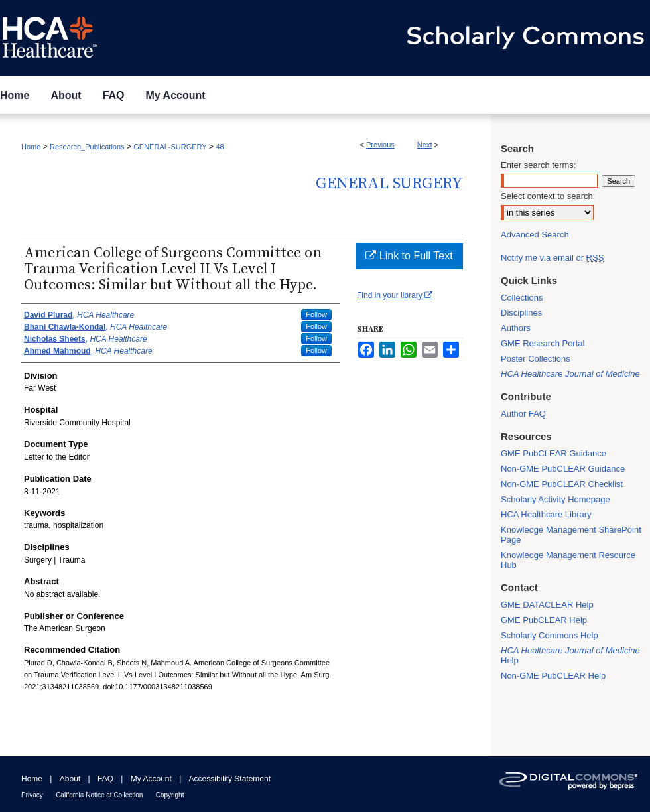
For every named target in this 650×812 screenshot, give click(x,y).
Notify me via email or (552, 258)
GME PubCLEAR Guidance (553, 453)
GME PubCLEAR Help (544, 620)
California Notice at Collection (99, 795)
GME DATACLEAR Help (547, 605)
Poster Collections (536, 359)
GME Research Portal (543, 343)
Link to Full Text (409, 256)
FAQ (105, 779)
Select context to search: (548, 196)
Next (425, 145)
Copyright (170, 795)
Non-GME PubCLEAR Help (553, 676)
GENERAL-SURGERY (170, 147)
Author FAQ (523, 414)
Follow (316, 314)
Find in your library (395, 295)
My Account (151, 779)
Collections (522, 298)
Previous (380, 145)
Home (31, 147)
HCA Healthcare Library (546, 514)
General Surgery (389, 184)
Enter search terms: (538, 165)
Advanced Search (535, 235)
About (70, 779)
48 (220, 147)
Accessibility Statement (230, 779)
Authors (516, 328)
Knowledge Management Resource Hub (568, 560)
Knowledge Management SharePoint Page (571, 535)
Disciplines (521, 313)
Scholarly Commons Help (550, 635)
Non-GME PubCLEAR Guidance (563, 469)
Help (570, 655)
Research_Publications (87, 147)
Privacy (32, 795)
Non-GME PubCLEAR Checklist (562, 484)
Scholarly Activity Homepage (555, 499)
